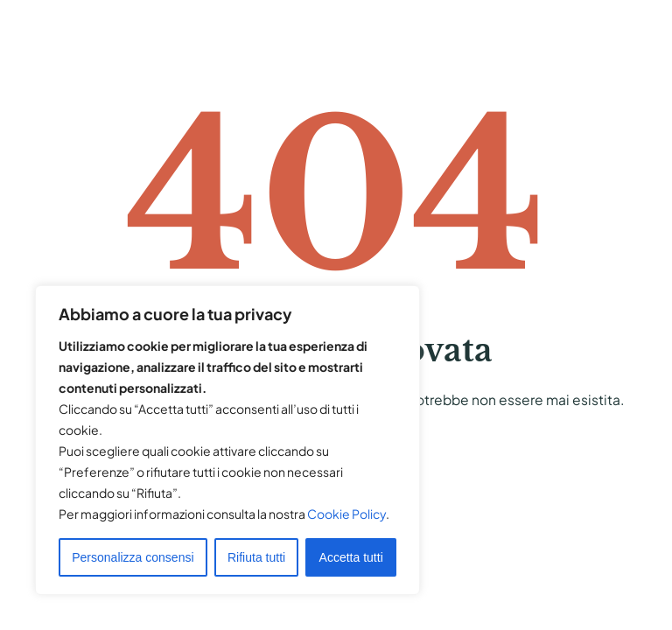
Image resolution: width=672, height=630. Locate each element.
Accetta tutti (351, 557)
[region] (227, 440)
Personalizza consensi (133, 557)
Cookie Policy (346, 514)
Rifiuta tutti (256, 557)
